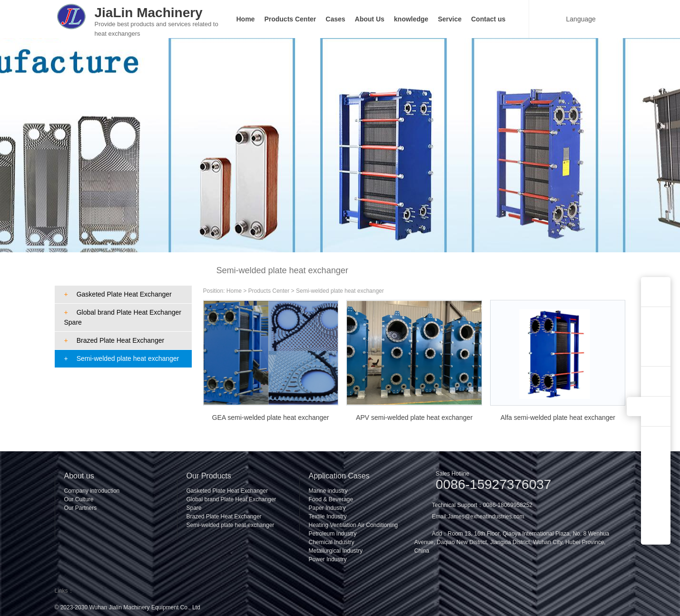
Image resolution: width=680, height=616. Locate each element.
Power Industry (328, 559)
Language (575, 19)
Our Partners (81, 508)
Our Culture (79, 499)
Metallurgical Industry (336, 551)
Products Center (290, 19)
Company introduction (92, 491)
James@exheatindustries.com (486, 517)
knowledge (411, 19)
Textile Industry (328, 517)
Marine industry (328, 491)
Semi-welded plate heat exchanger (122, 358)
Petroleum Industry (333, 534)
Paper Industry (327, 508)
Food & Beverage (331, 499)
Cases (335, 19)
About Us (370, 19)
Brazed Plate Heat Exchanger (114, 340)
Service (450, 19)
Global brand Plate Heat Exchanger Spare (123, 317)
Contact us (488, 19)
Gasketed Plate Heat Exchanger (118, 294)
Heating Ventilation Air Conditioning (353, 525)
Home (246, 19)
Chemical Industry (332, 542)
